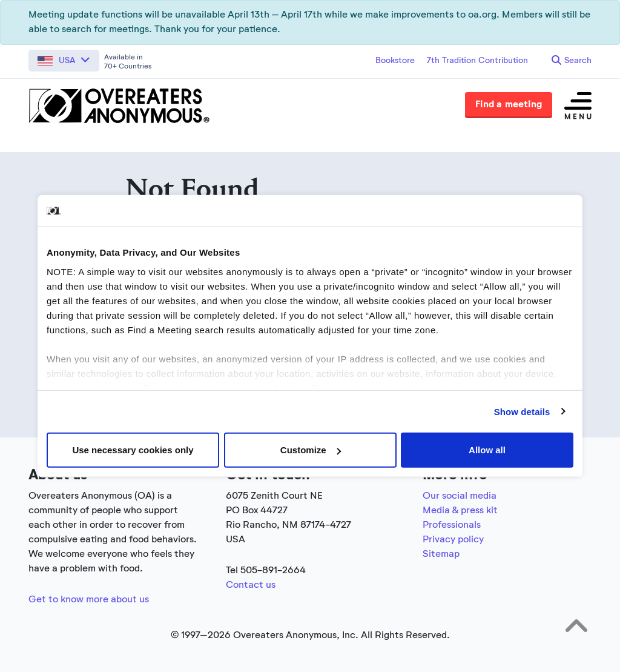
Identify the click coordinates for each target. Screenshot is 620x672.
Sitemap (441, 554)
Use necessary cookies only (133, 450)
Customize (311, 450)
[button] (64, 61)
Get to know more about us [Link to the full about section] (89, 600)
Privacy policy (453, 540)
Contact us (251, 585)
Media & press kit (460, 511)
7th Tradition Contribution (477, 61)
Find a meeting (509, 105)
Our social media (460, 496)
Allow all (487, 450)
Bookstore (395, 61)
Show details (522, 411)
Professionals (452, 525)
